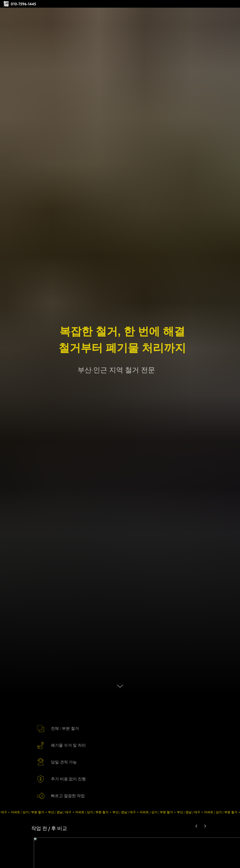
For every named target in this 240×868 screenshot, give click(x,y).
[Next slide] (205, 826)
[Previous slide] (197, 826)
